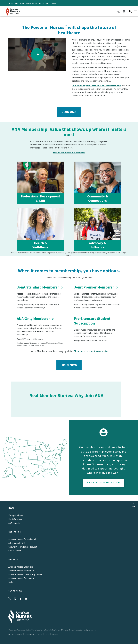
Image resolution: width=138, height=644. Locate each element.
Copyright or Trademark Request (23, 547)
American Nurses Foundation (21, 578)
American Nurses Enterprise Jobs (23, 539)
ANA (17, 3)
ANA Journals (14, 523)
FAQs (11, 582)
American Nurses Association (21, 571)
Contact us (15, 532)
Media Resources (16, 519)
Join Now (69, 365)
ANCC (22, 3)
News (53, 3)
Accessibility (29, 634)
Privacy (39, 634)
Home (11, 3)
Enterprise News (16, 515)
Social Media (15, 591)
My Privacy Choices (15, 634)
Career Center (15, 551)
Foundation (32, 3)
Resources (44, 3)
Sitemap (55, 634)
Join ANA (69, 112)
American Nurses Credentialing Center (25, 574)
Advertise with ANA (17, 543)
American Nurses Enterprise (21, 567)
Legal (47, 634)
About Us (13, 559)
